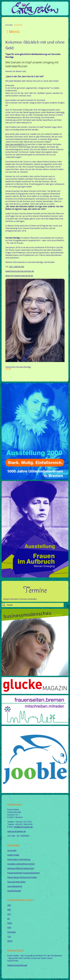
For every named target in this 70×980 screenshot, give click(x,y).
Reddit (33, 22)
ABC (9, 905)
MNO (10, 923)
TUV (9, 936)
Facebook (7, 22)
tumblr (30, 22)
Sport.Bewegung (15, 886)
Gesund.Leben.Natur (17, 882)
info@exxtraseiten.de (23, 827)
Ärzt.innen (12, 850)
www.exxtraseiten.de (17, 831)
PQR (9, 927)
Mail (26, 22)
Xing (22, 22)
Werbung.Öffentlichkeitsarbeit (21, 868)
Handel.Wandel (14, 891)
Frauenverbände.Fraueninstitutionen (24, 873)
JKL (9, 919)
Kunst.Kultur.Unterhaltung (19, 859)
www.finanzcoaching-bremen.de (20, 271)
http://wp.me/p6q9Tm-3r (16, 144)
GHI (9, 914)
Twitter (11, 22)
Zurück (8, 369)
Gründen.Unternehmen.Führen (21, 864)
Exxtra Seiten (9, 25)
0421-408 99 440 (17, 267)
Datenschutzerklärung (17, 965)
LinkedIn (18, 22)
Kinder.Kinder (13, 855)
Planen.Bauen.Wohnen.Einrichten (22, 877)
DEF (9, 910)
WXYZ (10, 941)
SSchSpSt (11, 932)
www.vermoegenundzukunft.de (19, 276)
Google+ (14, 22)
